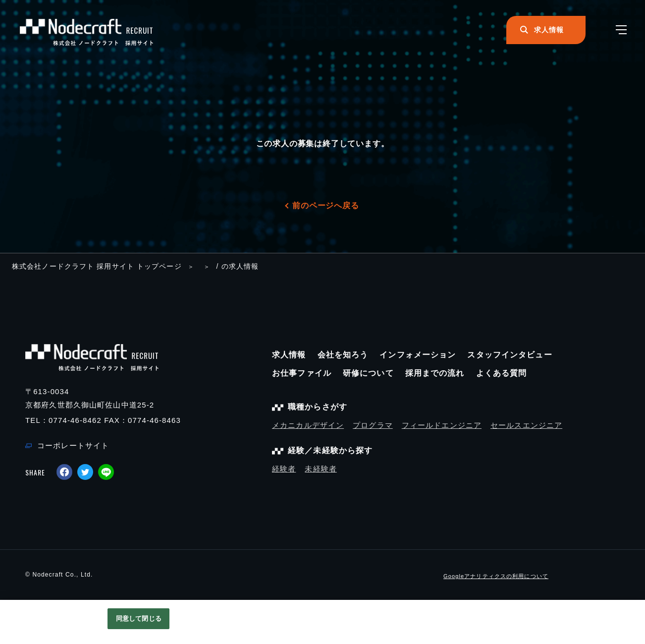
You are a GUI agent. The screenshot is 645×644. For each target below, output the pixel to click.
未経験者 (321, 469)
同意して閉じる (139, 618)
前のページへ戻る (325, 205)
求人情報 (289, 355)
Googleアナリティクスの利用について (496, 576)
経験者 (284, 469)
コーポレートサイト (73, 445)
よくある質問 (502, 373)
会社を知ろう (343, 355)
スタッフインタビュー (510, 355)
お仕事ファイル (302, 373)
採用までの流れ (435, 373)
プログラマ (373, 425)
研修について (368, 373)
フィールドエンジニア (442, 425)
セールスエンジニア (526, 425)
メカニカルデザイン (308, 425)
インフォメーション (418, 355)
